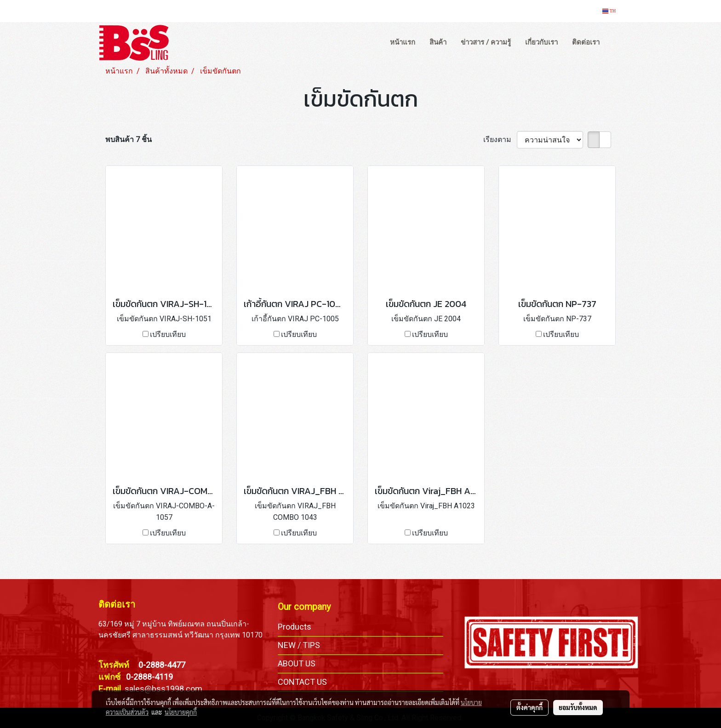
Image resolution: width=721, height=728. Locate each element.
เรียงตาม (500, 139)
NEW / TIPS (299, 645)
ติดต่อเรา (586, 42)
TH (609, 11)
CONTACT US (302, 682)
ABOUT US (297, 663)
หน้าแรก (403, 42)
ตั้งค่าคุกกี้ (529, 707)
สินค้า (438, 42)
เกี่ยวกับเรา (541, 42)
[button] (615, 43)
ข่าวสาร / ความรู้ (486, 42)
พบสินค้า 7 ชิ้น (129, 139)
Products (295, 627)
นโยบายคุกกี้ (181, 712)
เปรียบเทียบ (168, 334)
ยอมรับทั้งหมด (578, 707)
